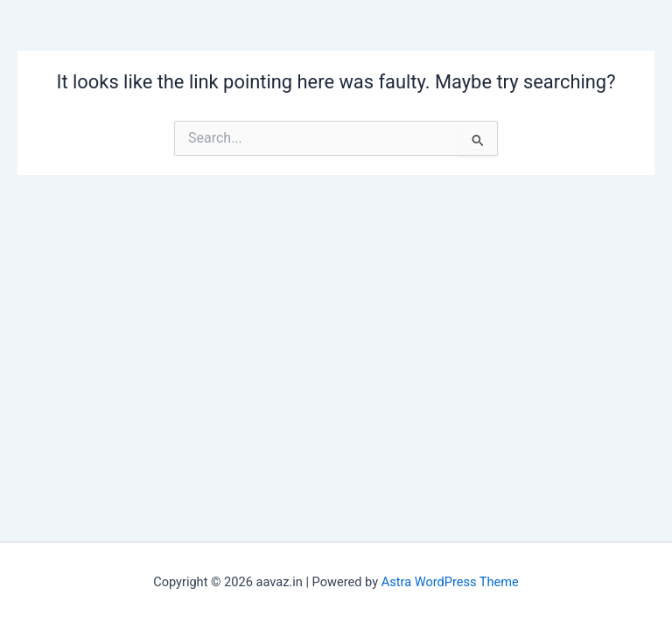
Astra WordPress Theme (450, 582)
